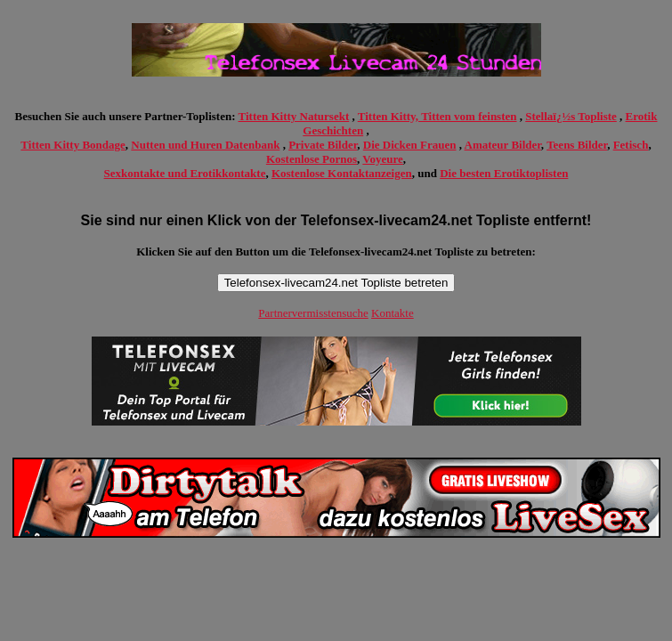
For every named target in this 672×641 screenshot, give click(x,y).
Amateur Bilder (503, 145)
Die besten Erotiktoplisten (504, 173)
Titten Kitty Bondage (73, 145)
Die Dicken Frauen (410, 145)
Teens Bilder (577, 145)
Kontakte (393, 313)
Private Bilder (323, 145)
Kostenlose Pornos (312, 159)
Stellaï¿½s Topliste (571, 116)
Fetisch (631, 145)
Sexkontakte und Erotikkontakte (185, 173)
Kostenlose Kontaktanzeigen (342, 173)
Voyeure (383, 159)
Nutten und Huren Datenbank (205, 145)
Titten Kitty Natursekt (294, 116)
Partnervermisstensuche (313, 313)
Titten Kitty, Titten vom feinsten (437, 116)
